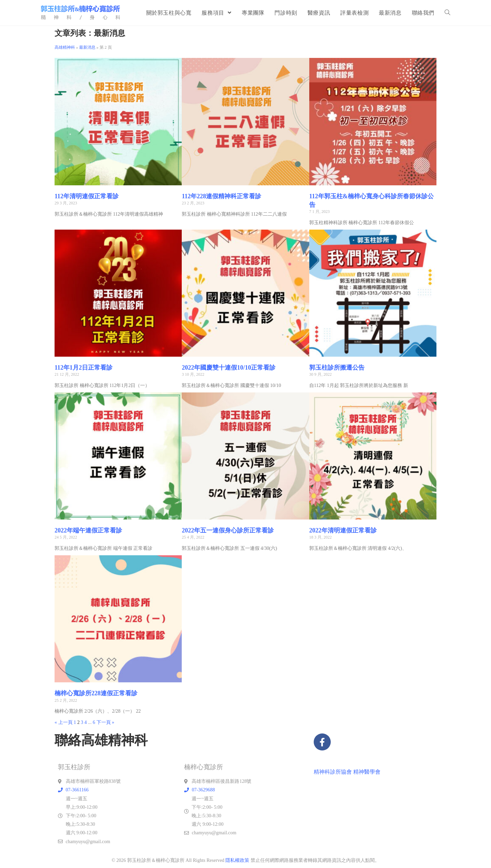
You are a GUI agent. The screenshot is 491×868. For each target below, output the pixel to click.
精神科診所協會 (333, 772)
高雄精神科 (65, 47)
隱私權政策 (237, 860)
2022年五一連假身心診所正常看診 (228, 530)
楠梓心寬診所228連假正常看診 (96, 693)
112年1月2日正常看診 (84, 368)
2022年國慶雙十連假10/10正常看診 (229, 368)
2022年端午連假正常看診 (88, 530)
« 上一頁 (64, 722)
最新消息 (87, 47)
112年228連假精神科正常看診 (221, 196)
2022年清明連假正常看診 (343, 530)
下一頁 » (106, 722)
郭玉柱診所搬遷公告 (337, 368)
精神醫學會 (367, 772)
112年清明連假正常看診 (87, 196)
